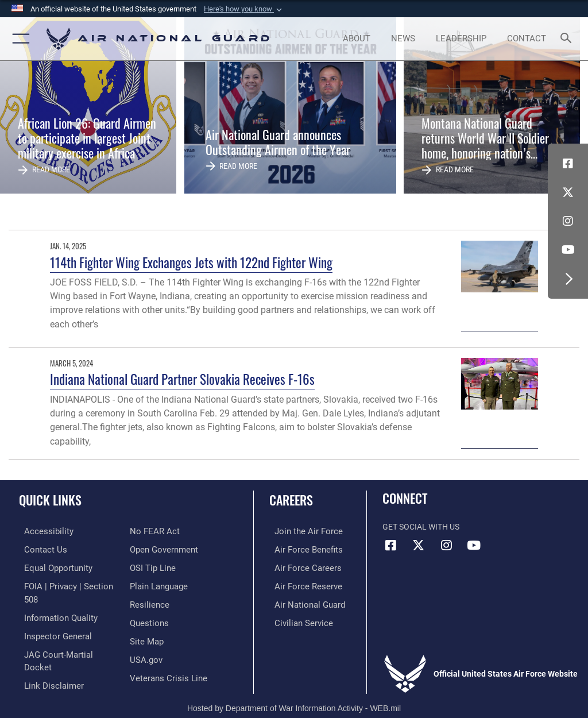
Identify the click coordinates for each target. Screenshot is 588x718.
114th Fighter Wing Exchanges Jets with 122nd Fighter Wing (191, 262)
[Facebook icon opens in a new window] (568, 164)
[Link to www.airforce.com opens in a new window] (300, 531)
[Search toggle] (568, 39)
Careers (291, 500)
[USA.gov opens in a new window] (145, 637)
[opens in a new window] (41, 531)
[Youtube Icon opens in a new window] (568, 250)
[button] (244, 9)
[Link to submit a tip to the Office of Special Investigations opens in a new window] (151, 549)
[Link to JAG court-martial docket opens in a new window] (65, 637)
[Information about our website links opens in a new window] (46, 655)
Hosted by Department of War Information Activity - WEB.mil (294, 693)
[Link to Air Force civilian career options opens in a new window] (295, 619)
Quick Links (50, 500)
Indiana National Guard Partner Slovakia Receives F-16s (182, 379)
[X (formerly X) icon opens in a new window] (568, 192)
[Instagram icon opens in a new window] (568, 221)
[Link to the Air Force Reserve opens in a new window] (300, 584)
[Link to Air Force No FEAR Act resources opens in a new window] (42, 672)
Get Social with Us (421, 527)
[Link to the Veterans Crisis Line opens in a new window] (165, 655)
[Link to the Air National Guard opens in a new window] (302, 602)
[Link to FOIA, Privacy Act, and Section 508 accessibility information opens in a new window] (67, 584)
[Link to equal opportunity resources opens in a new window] (51, 566)
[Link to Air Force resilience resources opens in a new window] (147, 584)
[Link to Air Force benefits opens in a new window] (301, 549)
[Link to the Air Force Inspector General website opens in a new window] (51, 619)
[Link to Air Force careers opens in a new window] (300, 566)
